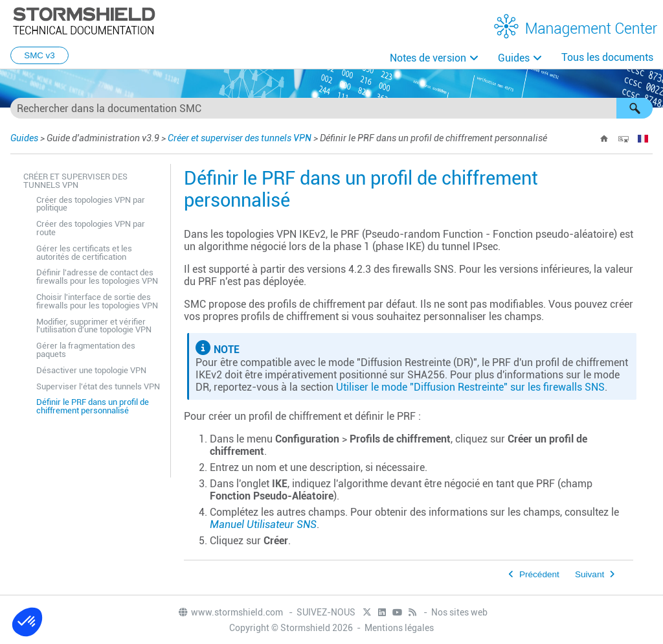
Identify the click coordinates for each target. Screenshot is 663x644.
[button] (635, 108)
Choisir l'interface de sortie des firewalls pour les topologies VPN (97, 301)
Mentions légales (399, 628)
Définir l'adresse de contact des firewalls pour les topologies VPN (97, 277)
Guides (514, 58)
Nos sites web (459, 612)
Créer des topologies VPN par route (91, 228)
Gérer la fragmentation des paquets (86, 350)
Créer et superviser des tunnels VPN (240, 138)
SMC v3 (39, 55)
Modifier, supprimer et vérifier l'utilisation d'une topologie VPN (94, 326)
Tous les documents (607, 57)
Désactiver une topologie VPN (91, 370)
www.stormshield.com (230, 612)
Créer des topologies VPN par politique (91, 204)
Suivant (590, 574)
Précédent (539, 574)
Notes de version (428, 58)
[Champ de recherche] (331, 108)
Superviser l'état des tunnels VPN (98, 386)
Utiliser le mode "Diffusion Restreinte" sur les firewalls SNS (470, 387)
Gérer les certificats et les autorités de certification (84, 253)
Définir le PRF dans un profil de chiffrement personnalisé (93, 406)
